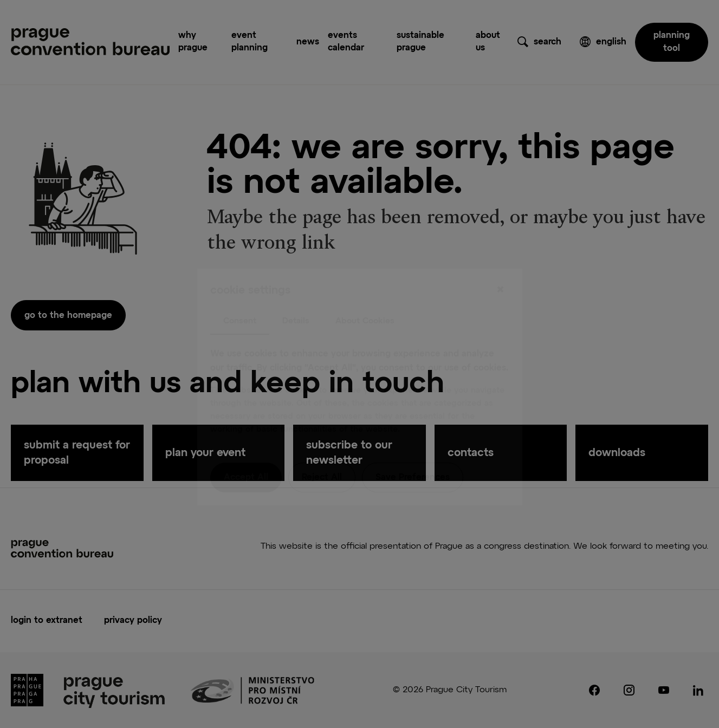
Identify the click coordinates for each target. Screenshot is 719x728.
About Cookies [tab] (365, 298)
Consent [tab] (240, 298)
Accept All (246, 455)
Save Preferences (413, 455)
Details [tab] (296, 298)
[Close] (501, 267)
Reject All (322, 455)
